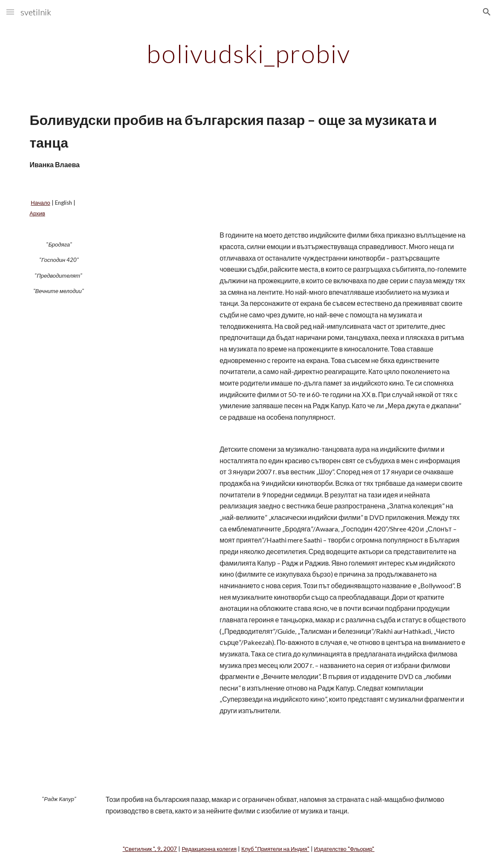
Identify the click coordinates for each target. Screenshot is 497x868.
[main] (249, 53)
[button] (10, 12)
